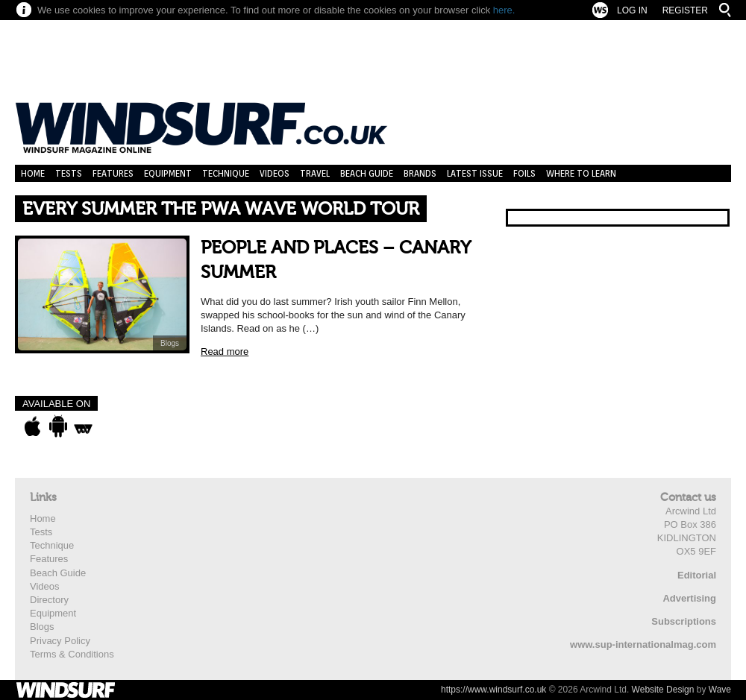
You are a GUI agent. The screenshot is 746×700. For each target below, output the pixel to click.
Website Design (663, 690)
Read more (225, 351)
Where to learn (581, 173)
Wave (720, 690)
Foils (524, 173)
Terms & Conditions (72, 654)
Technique (226, 173)
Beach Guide (367, 173)
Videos (275, 173)
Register (685, 10)
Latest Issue (475, 173)
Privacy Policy (60, 641)
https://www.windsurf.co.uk (493, 690)
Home (33, 173)
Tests (69, 173)
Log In (632, 10)
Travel (315, 173)
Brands (420, 173)
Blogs (170, 343)
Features (113, 173)
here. (504, 10)
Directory (49, 600)
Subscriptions (684, 621)
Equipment (168, 173)
